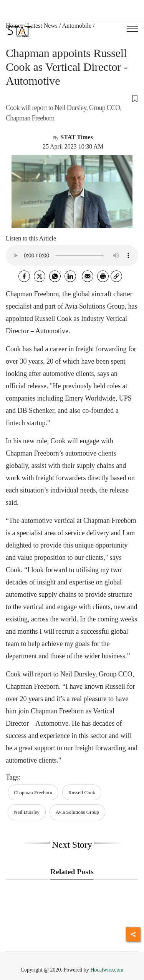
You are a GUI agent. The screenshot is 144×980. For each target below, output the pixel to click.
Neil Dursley (27, 812)
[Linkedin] (70, 276)
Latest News (43, 26)
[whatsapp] (55, 276)
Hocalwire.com (107, 970)
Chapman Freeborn (33, 792)
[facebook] (24, 276)
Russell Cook (82, 792)
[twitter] (40, 276)
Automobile (77, 26)
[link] (116, 276)
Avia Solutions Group (77, 812)
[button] (72, 98)
